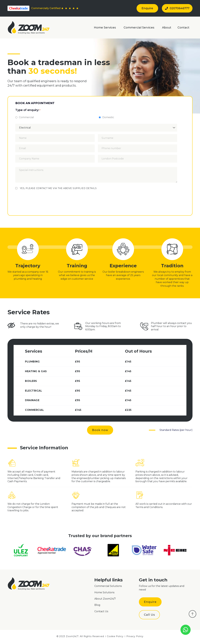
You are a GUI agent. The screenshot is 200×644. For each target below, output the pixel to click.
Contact (183, 28)
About (167, 28)
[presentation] (39, 199)
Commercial (26, 117)
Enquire (147, 8)
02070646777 (177, 8)
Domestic (108, 117)
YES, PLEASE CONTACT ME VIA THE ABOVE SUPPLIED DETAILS (58, 188)
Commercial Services (140, 28)
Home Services (106, 28)
